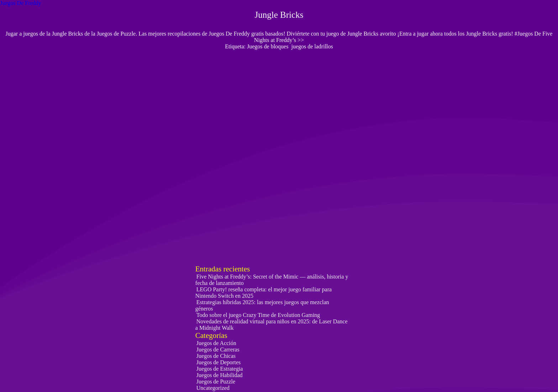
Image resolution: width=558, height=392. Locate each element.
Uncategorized (213, 388)
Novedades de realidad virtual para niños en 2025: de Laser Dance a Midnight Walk (272, 325)
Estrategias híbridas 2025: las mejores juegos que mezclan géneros (262, 305)
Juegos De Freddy (21, 3)
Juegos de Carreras (218, 349)
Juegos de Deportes (219, 362)
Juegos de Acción (216, 343)
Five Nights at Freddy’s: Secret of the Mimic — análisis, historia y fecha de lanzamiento (272, 280)
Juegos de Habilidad (220, 375)
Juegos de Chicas (216, 356)
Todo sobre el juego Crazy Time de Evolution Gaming (258, 315)
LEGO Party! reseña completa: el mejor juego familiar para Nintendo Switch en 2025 (264, 293)
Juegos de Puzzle (216, 382)
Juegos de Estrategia (220, 369)
